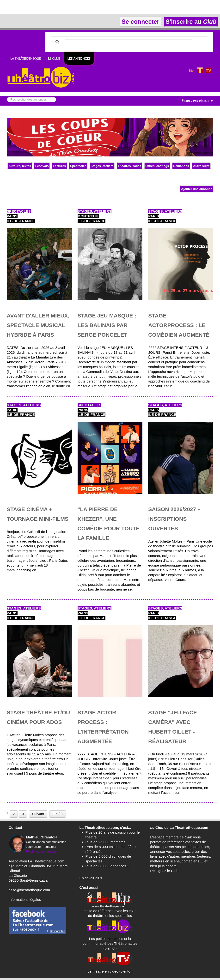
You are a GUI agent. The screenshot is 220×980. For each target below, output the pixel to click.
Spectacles (78, 166)
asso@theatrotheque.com (29, 890)
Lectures (59, 166)
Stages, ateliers (102, 166)
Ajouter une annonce (197, 189)
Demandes (181, 166)
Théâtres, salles (130, 166)
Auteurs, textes (20, 166)
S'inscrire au (191, 22)
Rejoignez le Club (164, 871)
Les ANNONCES (79, 59)
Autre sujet (201, 166)
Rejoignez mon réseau (41, 852)
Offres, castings (157, 166)
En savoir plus (91, 878)
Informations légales (25, 899)
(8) (58, 814)
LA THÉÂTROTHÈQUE (26, 59)
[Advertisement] (56, 7)
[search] (128, 42)
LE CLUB (54, 59)
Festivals (42, 166)
